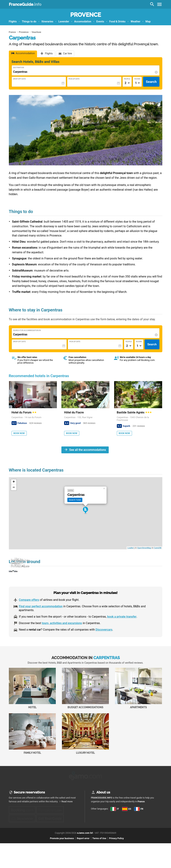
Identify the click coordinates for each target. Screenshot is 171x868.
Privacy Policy (116, 863)
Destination (19, 67)
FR (95, 842)
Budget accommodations (85, 707)
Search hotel (75, 500)
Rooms (137, 79)
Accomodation (83, 22)
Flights (13, 22)
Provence (86, 15)
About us (103, 809)
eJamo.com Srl (85, 858)
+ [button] (14, 482)
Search (151, 82)
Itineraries (47, 22)
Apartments (138, 707)
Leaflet (130, 548)
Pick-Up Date (74, 79)
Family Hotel (32, 752)
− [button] (14, 488)
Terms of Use (99, 863)
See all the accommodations (87, 450)
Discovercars (104, 648)
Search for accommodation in (27, 330)
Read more (67, 819)
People (127, 79)
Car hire (67, 54)
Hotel (32, 707)
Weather (135, 22)
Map (148, 22)
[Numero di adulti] (127, 83)
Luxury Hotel (85, 752)
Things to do (29, 22)
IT (95, 830)
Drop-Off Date (20, 79)
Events (100, 22)
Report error (83, 863)
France (141, 819)
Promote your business (62, 863)
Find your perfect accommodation (41, 625)
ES (95, 836)
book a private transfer (122, 635)
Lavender (64, 22)
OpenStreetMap (144, 548)
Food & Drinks (117, 22)
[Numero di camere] (137, 83)
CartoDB (157, 548)
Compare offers (29, 618)
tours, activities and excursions (62, 642)
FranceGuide (25, 4)
